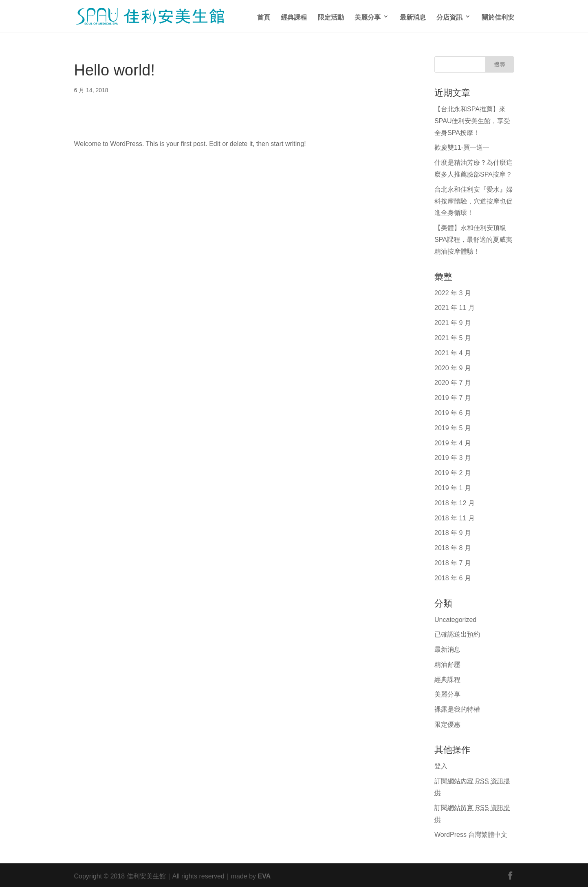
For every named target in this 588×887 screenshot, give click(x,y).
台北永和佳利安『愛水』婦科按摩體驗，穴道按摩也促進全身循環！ (473, 200)
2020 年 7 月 (453, 382)
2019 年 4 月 (453, 442)
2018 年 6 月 (453, 577)
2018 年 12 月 (455, 502)
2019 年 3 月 (453, 457)
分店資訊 (449, 17)
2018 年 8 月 (453, 547)
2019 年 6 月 (453, 412)
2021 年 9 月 (453, 322)
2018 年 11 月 (455, 517)
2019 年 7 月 (453, 397)
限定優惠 (447, 723)
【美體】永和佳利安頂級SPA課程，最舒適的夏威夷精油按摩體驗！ (473, 239)
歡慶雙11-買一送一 (462, 146)
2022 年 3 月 (453, 292)
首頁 (264, 17)
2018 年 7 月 (453, 562)
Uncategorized (455, 619)
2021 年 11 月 (455, 307)
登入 (441, 765)
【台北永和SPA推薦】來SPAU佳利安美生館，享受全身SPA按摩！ (472, 120)
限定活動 (331, 17)
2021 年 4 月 (453, 352)
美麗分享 (368, 17)
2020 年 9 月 (453, 367)
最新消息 (413, 17)
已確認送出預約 (457, 633)
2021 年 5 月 (453, 337)
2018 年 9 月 (453, 532)
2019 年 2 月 (453, 472)
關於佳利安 (498, 17)
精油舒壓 (447, 664)
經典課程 (294, 17)
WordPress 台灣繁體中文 (471, 834)
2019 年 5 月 (453, 427)
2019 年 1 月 (453, 487)
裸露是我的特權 (457, 708)
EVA (264, 875)
